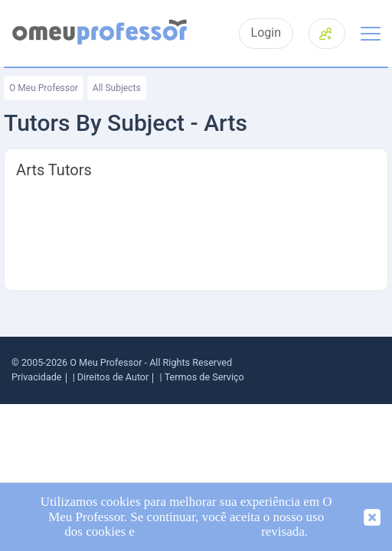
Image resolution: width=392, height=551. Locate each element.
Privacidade (37, 377)
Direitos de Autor (113, 377)
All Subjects (117, 88)
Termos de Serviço (204, 377)
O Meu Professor (44, 88)
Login (266, 33)
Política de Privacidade (198, 531)
